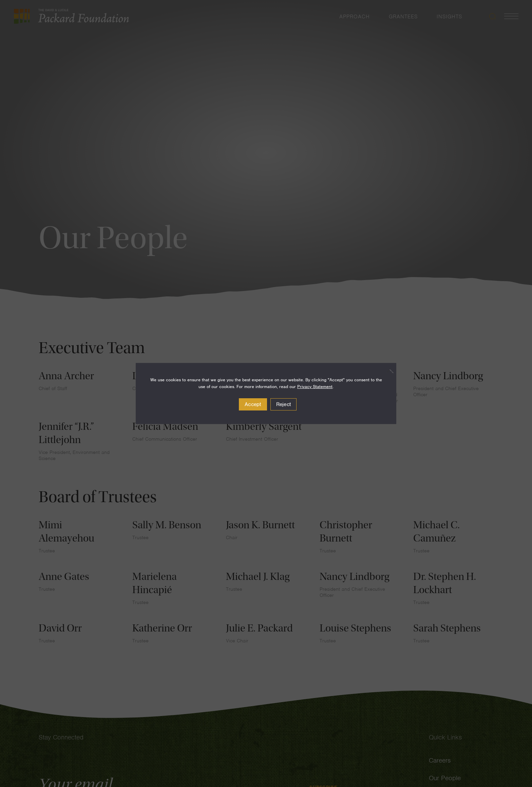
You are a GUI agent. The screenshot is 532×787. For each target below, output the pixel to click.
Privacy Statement (315, 387)
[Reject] (388, 371)
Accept (253, 404)
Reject (284, 404)
